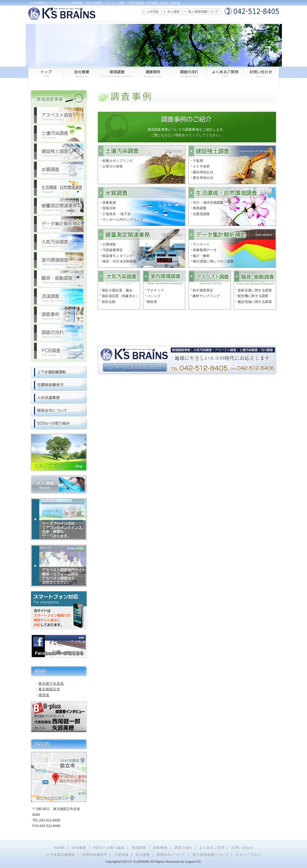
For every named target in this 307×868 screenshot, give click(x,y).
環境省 (44, 695)
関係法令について (171, 855)
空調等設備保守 (95, 855)
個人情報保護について (211, 855)
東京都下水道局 (51, 684)
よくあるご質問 (212, 848)
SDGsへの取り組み (109, 848)
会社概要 (79, 848)
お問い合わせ (242, 848)
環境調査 (139, 848)
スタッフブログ (248, 855)
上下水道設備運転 (61, 855)
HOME (60, 848)
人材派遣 (121, 855)
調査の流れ (183, 848)
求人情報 (143, 855)
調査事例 (160, 848)
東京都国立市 (49, 689)
